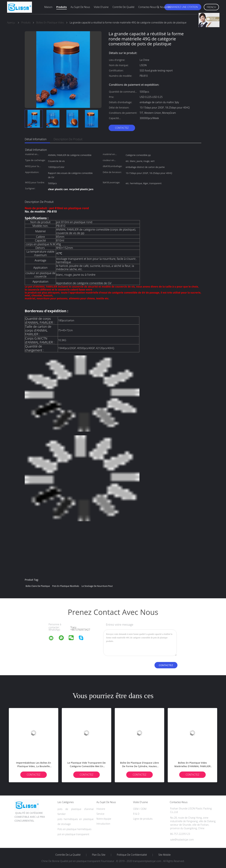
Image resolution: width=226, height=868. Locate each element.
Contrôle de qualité (123, 7)
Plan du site (99, 855)
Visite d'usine (101, 7)
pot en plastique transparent (73, 834)
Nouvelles (165, 7)
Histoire (101, 809)
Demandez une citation (183, 7)
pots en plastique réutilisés (66, 586)
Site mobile (164, 855)
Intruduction (103, 824)
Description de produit (68, 139)
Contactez (122, 128)
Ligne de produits (143, 819)
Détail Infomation (36, 139)
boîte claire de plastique (38, 586)
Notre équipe (104, 819)
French (211, 7)
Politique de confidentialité (132, 855)
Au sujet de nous (80, 7)
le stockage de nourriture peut (97, 586)
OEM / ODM (140, 809)
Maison (48, 7)
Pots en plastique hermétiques (75, 829)
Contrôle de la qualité (68, 855)
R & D (136, 814)
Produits (62, 7)
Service (100, 814)
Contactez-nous (147, 7)
